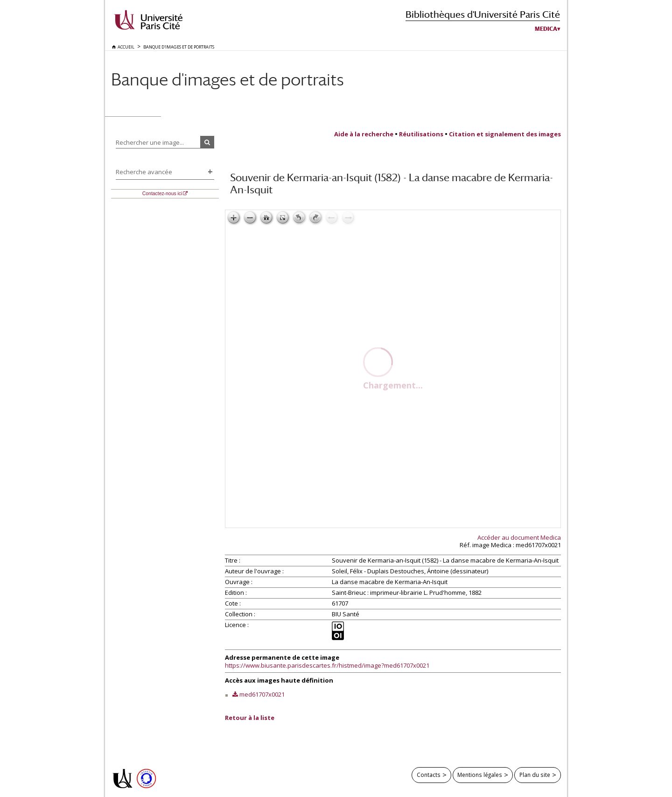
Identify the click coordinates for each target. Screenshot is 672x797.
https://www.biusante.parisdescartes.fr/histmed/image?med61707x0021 (327, 665)
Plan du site (535, 775)
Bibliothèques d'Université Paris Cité (483, 14)
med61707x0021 (262, 694)
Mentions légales (480, 775)
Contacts (429, 775)
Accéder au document (519, 537)
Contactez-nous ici (162, 194)
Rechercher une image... (150, 142)
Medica (546, 29)
